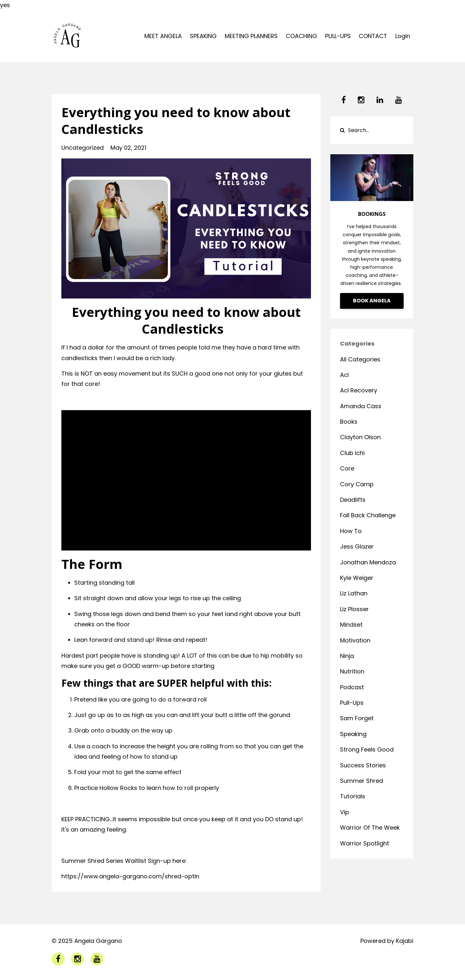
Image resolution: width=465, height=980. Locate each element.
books (349, 422)
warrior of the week (370, 828)
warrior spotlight (365, 843)
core (347, 468)
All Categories (360, 359)
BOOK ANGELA (372, 301)
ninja (347, 656)
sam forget (357, 718)
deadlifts (353, 500)
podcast (352, 687)
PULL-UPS (338, 36)
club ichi (352, 453)
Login (403, 36)
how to (351, 531)
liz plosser (354, 609)
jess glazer (357, 546)
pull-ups (352, 703)
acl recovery (359, 390)
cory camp (357, 484)
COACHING (301, 36)
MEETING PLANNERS (251, 36)
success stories (363, 765)
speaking (353, 734)
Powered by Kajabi (387, 941)
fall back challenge (368, 515)
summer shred (362, 781)
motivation (355, 640)
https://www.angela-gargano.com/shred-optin (130, 876)
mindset (351, 625)
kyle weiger (357, 578)
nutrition (352, 671)
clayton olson (360, 437)
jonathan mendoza (368, 562)
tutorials (353, 796)
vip (345, 812)
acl (344, 375)
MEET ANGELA (163, 36)
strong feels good (367, 749)
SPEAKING (203, 36)
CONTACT (373, 36)
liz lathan (354, 593)
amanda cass (361, 406)
